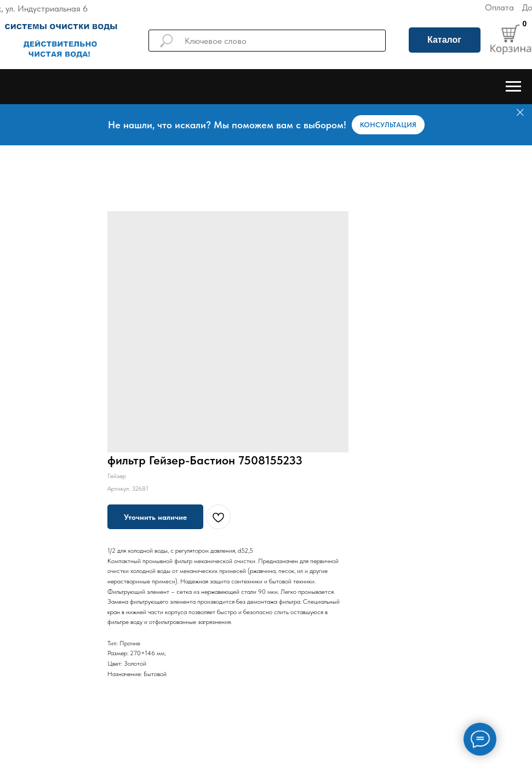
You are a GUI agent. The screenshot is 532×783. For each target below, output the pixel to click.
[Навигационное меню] (513, 87)
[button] (388, 125)
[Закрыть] (520, 113)
